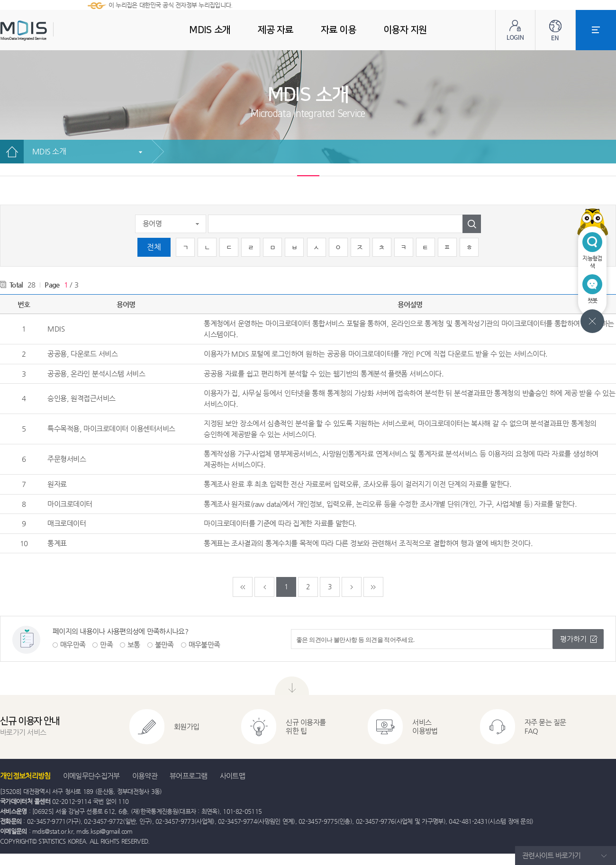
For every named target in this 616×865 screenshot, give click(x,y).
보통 (134, 644)
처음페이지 (243, 587)
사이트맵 (232, 776)
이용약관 (145, 776)
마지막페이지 (373, 587)
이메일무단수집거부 (91, 776)
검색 (472, 224)
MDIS (47, 31)
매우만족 (73, 644)
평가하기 (573, 639)
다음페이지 (352, 587)
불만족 (164, 644)
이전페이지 (264, 587)
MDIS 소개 (49, 151)
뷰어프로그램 (189, 776)
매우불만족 (204, 644)
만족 (106, 644)
